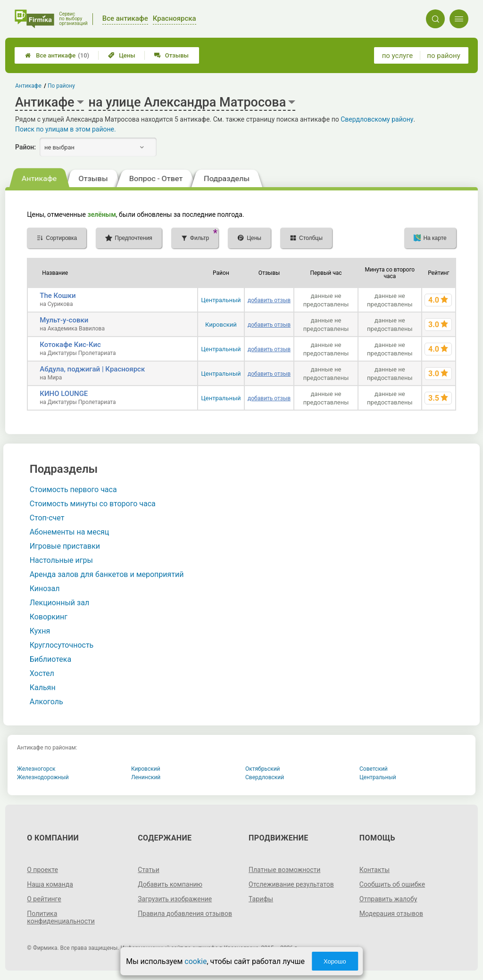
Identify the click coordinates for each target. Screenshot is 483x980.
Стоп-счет (47, 518)
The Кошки (58, 296)
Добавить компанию (170, 884)
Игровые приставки (65, 546)
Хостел (42, 673)
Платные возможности (284, 870)
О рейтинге (44, 899)
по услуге (398, 56)
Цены (122, 55)
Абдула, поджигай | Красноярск (92, 369)
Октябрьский (263, 769)
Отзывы (171, 55)
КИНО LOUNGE (64, 394)
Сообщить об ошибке (392, 884)
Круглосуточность (62, 645)
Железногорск (36, 769)
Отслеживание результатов (291, 884)
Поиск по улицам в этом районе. (66, 129)
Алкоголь (46, 702)
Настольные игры (61, 560)
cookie (196, 961)
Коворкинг (49, 617)
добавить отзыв (269, 300)
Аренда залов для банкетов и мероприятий (107, 574)
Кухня (40, 631)
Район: (25, 147)
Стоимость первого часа (73, 490)
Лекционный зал (59, 603)
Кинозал (45, 589)
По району (61, 86)
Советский (374, 769)
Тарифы (261, 899)
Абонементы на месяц (70, 532)
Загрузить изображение (175, 899)
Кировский (221, 325)
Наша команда (50, 884)
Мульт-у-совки (64, 320)
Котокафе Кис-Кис (70, 345)
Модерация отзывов (391, 914)
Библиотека (51, 659)
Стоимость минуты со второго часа (93, 504)
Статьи (149, 870)
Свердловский (265, 777)
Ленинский (146, 777)
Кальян (43, 688)
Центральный (221, 300)
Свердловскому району (377, 119)
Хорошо (335, 961)
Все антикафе (57, 55)
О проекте (42, 870)
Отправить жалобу (388, 899)
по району (443, 56)
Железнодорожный (43, 777)
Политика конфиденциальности (61, 917)
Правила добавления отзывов (185, 914)
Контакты (375, 870)
